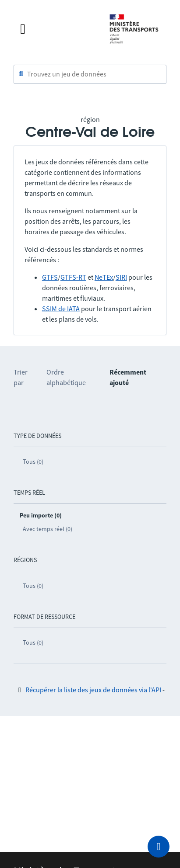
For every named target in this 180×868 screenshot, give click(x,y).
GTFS (50, 277)
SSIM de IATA (61, 309)
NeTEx (104, 277)
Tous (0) (33, 462)
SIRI (121, 277)
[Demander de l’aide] (159, 847)
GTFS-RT (73, 277)
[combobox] (90, 74)
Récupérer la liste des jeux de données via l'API (93, 690)
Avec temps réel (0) (48, 529)
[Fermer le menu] (56, 29)
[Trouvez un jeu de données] (90, 74)
